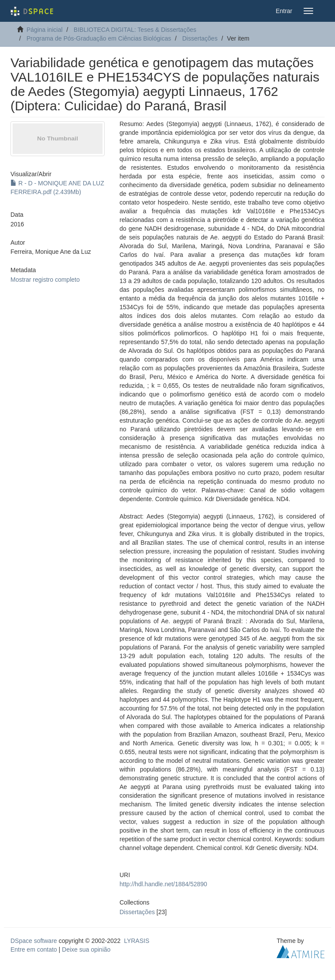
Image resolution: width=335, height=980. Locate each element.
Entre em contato (34, 949)
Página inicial (45, 30)
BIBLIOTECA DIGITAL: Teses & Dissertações (135, 30)
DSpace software (34, 941)
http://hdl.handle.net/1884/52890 (163, 884)
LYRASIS (137, 941)
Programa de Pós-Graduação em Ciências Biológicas (99, 38)
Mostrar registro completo (45, 280)
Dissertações (200, 38)
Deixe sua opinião (86, 949)
